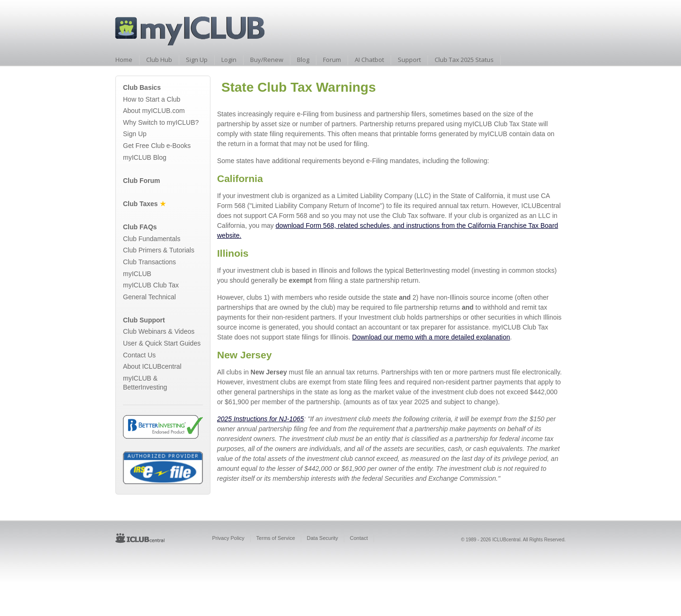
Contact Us (139, 355)
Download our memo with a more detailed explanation (431, 337)
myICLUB (137, 274)
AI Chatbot (369, 60)
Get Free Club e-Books (157, 146)
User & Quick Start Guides (162, 343)
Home (124, 60)
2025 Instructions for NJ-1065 (261, 419)
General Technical (149, 297)
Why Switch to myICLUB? (161, 122)
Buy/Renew (267, 60)
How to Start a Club (152, 99)
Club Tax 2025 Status (464, 60)
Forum (332, 60)
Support (409, 60)
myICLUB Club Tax (151, 285)
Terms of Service (276, 538)
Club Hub (159, 60)
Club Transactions (149, 262)
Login (229, 60)
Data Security (323, 538)
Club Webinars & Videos (159, 331)
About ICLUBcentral (152, 366)
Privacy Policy (228, 538)
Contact (359, 538)
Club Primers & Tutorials (159, 250)
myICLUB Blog (145, 157)
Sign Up (197, 60)
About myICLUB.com (154, 111)
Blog (303, 60)
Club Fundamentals (152, 239)
